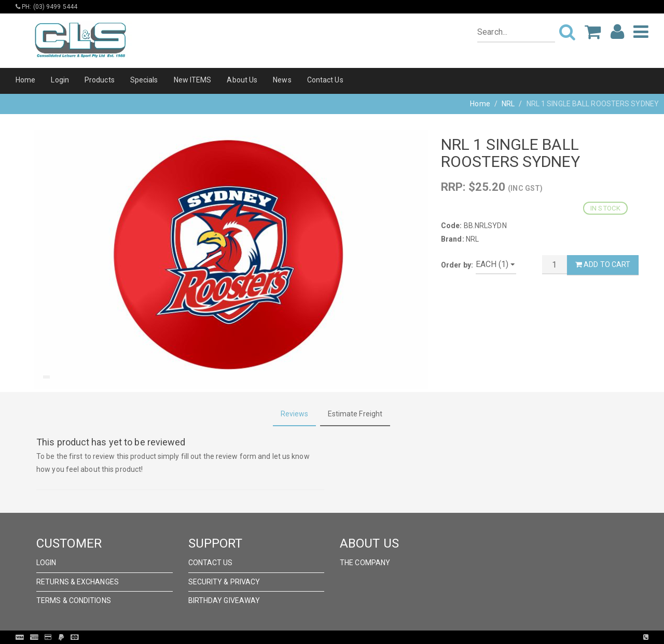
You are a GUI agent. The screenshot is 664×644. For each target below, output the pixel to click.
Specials (144, 80)
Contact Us (325, 80)
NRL (508, 104)
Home (25, 80)
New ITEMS (193, 80)
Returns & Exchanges (78, 582)
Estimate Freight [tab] (355, 414)
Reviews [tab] (295, 414)
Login (60, 80)
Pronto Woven (353, 637)
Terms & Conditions (74, 600)
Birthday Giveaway (224, 600)
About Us (242, 80)
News (282, 80)
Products (100, 80)
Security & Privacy (224, 582)
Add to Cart (603, 264)
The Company (365, 563)
